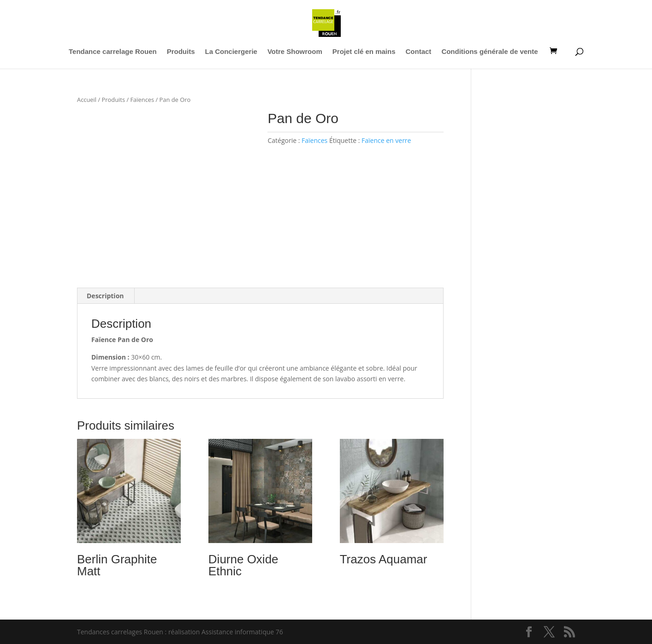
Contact (419, 52)
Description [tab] (105, 296)
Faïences (142, 100)
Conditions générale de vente (489, 52)
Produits (181, 52)
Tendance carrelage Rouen (113, 52)
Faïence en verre (386, 140)
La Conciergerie (231, 52)
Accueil (87, 100)
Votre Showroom (295, 52)
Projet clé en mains (364, 52)
